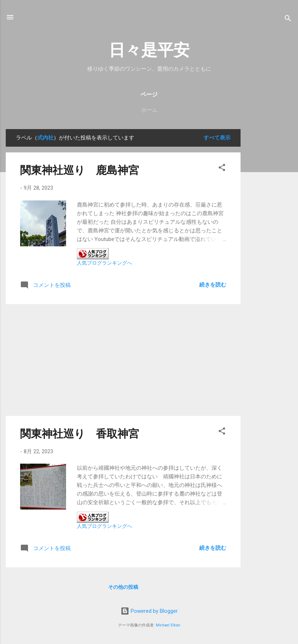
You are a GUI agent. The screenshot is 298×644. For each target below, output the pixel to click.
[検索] (288, 20)
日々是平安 (149, 50)
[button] (222, 169)
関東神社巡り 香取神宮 (80, 434)
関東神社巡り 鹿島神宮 (80, 170)
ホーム (149, 110)
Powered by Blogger (149, 611)
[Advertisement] (269, 237)
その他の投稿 (123, 587)
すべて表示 (217, 138)
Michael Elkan (168, 625)
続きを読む (213, 285)
